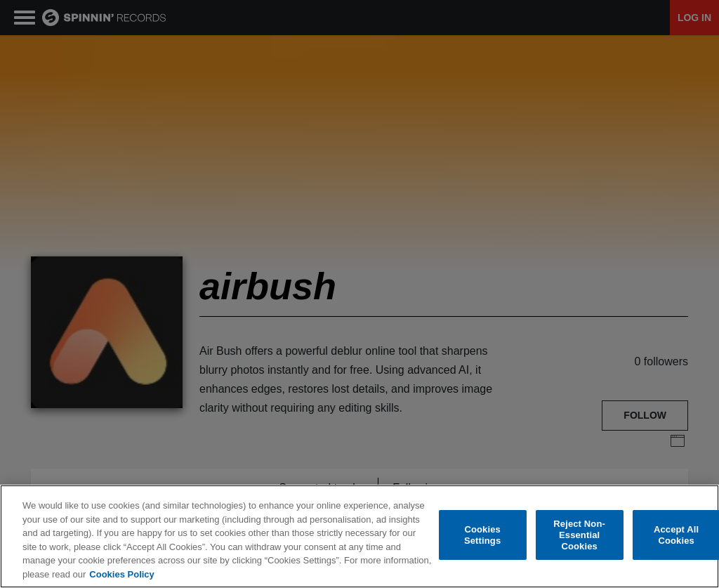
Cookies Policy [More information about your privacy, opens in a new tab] (121, 575)
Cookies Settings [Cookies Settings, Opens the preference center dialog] (482, 536)
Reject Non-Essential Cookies (579, 536)
